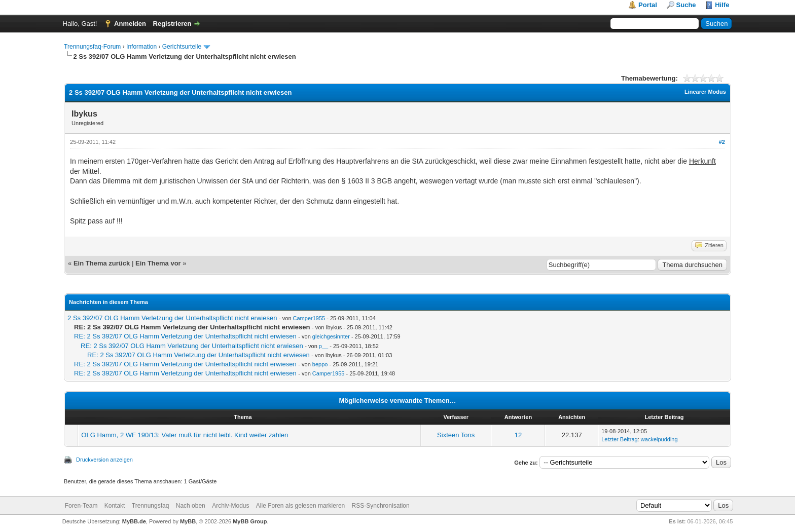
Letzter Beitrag (620, 439)
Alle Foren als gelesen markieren (300, 506)
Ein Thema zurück (102, 263)
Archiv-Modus (230, 506)
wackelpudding (659, 439)
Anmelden (130, 24)
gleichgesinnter (331, 336)
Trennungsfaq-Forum (92, 47)
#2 (722, 142)
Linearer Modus (705, 92)
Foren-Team (81, 506)
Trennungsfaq (151, 506)
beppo (320, 364)
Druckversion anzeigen (104, 460)
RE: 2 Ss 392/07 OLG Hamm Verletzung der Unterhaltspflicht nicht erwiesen (185, 336)
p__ (323, 346)
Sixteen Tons (456, 435)
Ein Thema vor (158, 263)
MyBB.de (134, 521)
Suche (686, 5)
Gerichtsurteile (182, 47)
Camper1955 (309, 318)
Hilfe (722, 5)
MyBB (188, 521)
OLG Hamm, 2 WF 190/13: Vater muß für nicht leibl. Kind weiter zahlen (185, 435)
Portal (648, 5)
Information (141, 47)
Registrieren (172, 24)
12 (518, 435)
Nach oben (191, 506)
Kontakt (115, 506)
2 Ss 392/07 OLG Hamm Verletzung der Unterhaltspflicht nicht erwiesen (172, 318)
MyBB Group (250, 521)
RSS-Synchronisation (381, 506)
